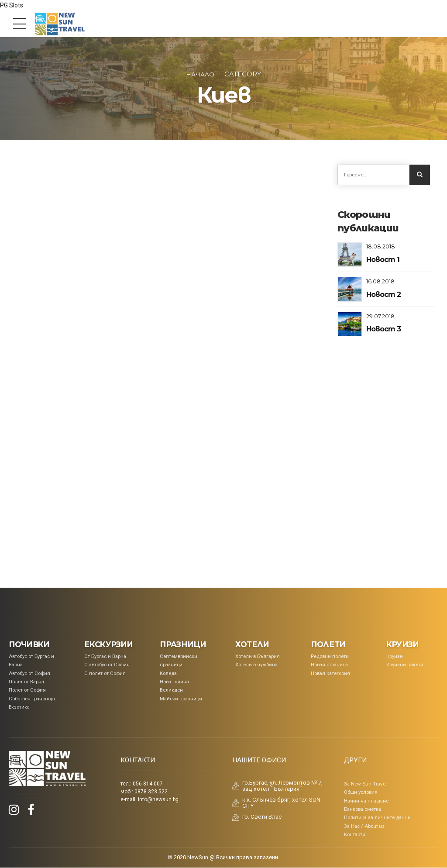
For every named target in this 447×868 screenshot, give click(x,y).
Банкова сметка (363, 809)
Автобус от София (29, 674)
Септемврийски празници (179, 661)
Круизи (395, 657)
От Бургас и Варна (105, 657)
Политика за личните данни (377, 818)
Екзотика (19, 707)
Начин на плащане (366, 801)
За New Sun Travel (365, 784)
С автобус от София (107, 665)
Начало (200, 74)
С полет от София (105, 674)
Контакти (355, 835)
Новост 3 (383, 330)
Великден (171, 691)
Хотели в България (258, 657)
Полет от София (27, 691)
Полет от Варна (26, 682)
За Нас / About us (364, 827)
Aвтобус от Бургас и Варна (31, 661)
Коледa (168, 674)
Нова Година (174, 682)
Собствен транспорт (32, 699)
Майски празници (181, 699)
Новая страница (329, 665)
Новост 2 (383, 295)
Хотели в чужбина (256, 665)
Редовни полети (330, 657)
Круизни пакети (405, 665)
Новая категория (330, 674)
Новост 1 (383, 260)
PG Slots (12, 5)
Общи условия (361, 793)
